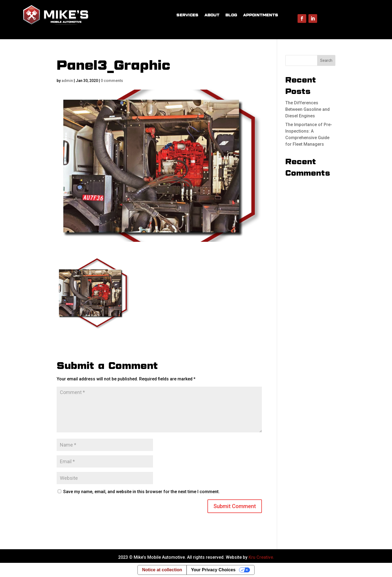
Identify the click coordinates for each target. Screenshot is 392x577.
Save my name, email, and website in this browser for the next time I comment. (141, 492)
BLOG (231, 15)
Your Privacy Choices (213, 570)
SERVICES (187, 15)
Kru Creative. (261, 557)
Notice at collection (162, 570)
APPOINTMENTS (261, 15)
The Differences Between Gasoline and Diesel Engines (307, 109)
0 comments (112, 81)
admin (67, 81)
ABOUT (212, 15)
